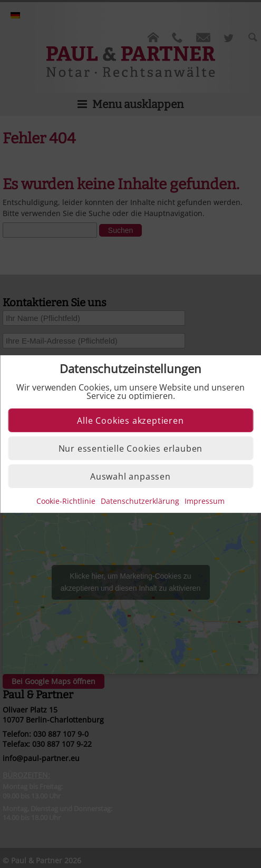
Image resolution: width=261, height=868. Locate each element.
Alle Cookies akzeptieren (130, 421)
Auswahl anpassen (130, 476)
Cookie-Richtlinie (66, 501)
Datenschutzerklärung (140, 501)
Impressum (205, 501)
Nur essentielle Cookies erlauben (131, 448)
